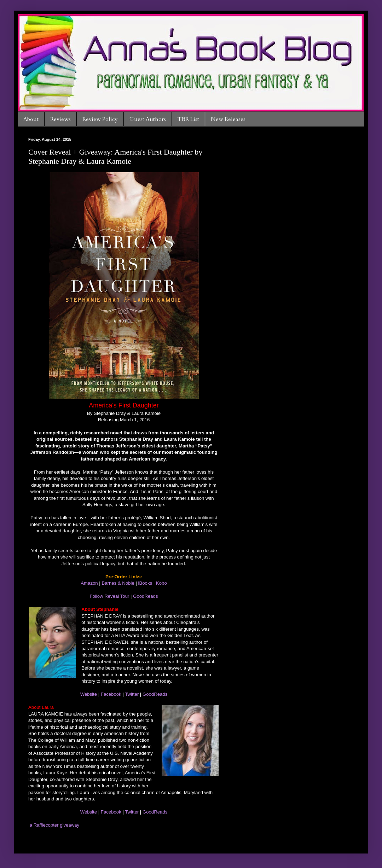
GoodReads (145, 596)
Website (89, 694)
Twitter (132, 694)
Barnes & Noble (118, 583)
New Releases (228, 119)
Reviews (60, 119)
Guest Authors (148, 119)
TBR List (188, 119)
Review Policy (100, 119)
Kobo (161, 583)
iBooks (145, 583)
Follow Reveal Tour (109, 596)
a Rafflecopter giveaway (55, 825)
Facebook (111, 694)
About (31, 119)
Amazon (89, 583)
